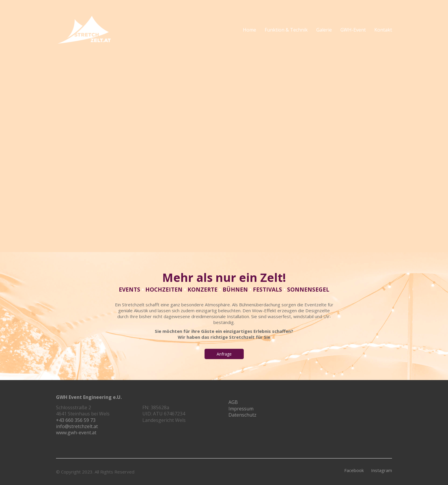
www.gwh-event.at (76, 433)
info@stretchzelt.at (77, 426)
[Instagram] (382, 470)
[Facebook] (354, 470)
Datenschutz (242, 415)
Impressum (241, 409)
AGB (233, 402)
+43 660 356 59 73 (76, 420)
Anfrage (224, 354)
